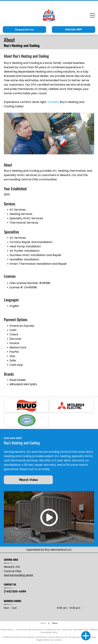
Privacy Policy (7, 630)
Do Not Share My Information (29, 630)
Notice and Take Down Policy (75, 630)
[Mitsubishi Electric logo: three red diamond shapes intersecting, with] (71, 405)
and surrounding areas (18, 575)
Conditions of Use (52, 630)
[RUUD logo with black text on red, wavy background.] (27, 405)
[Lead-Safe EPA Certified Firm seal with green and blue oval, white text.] (27, 420)
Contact (53, 102)
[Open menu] (92, 15)
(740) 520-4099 (15, 591)
